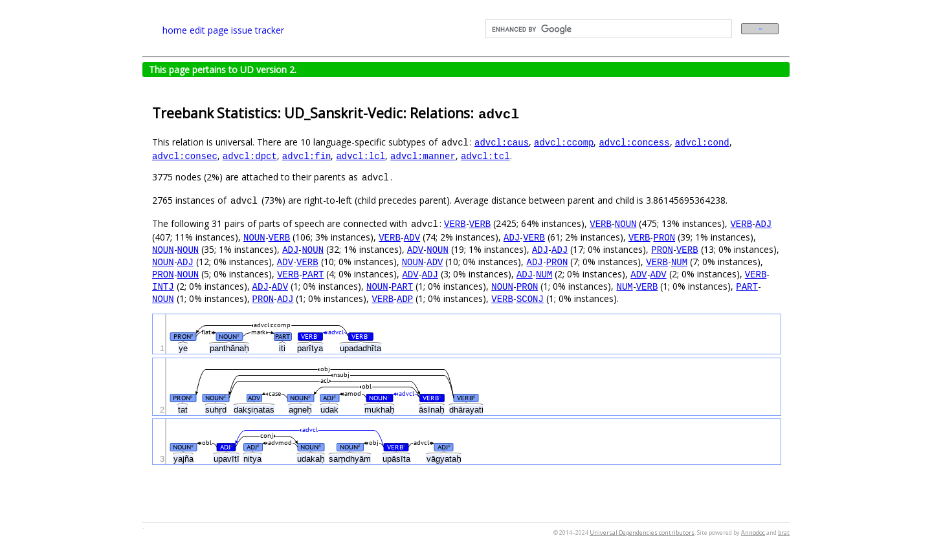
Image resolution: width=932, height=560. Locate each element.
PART (313, 274)
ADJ (763, 223)
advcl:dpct (250, 156)
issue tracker (258, 30)
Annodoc (753, 533)
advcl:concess (634, 142)
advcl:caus (502, 142)
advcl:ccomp (564, 142)
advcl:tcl (485, 156)
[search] (607, 29)
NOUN (626, 223)
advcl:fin (307, 156)
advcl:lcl (361, 156)
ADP (405, 298)
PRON (664, 237)
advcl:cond (702, 142)
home (175, 30)
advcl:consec (185, 156)
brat (784, 533)
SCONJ (530, 298)
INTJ (163, 286)
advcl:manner (423, 156)
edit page (209, 30)
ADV (412, 237)
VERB (455, 223)
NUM (679, 262)
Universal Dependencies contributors (642, 533)
